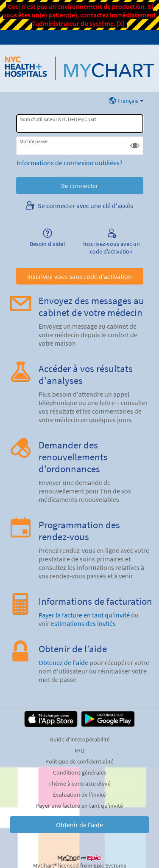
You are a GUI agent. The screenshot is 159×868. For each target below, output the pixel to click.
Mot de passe (33, 141)
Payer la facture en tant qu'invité (84, 615)
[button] (135, 146)
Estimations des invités (83, 623)
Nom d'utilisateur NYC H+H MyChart (58, 119)
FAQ (79, 750)
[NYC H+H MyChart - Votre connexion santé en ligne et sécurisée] (79, 68)
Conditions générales (80, 772)
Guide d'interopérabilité (80, 739)
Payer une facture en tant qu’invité (79, 806)
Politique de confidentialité (79, 761)
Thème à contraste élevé (79, 783)
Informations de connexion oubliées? (70, 163)
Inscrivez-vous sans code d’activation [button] (79, 276)
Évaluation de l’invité (79, 795)
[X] (121, 23)
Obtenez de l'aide (63, 662)
